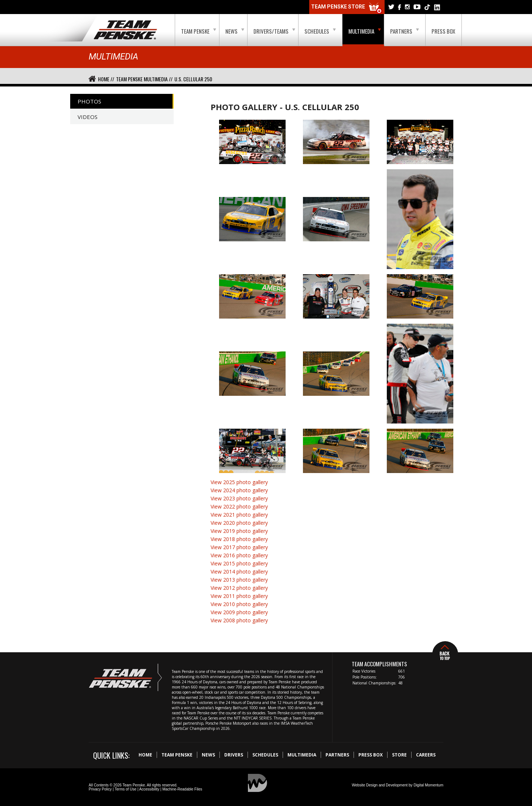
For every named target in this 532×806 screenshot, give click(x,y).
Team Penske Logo (125, 30)
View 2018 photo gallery (239, 539)
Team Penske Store (347, 8)
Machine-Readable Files (182, 789)
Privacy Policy (100, 789)
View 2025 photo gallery (239, 482)
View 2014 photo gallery (239, 572)
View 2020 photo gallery (239, 523)
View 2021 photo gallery (239, 515)
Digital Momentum (428, 785)
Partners (405, 31)
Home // (106, 79)
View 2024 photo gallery (239, 490)
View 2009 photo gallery (239, 612)
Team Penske (199, 31)
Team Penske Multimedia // (144, 79)
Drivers (234, 755)
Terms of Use (125, 789)
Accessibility (149, 789)
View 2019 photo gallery (239, 531)
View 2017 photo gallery (239, 547)
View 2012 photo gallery (239, 588)
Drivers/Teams (274, 31)
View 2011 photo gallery (239, 596)
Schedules (320, 31)
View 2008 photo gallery (239, 620)
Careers (426, 755)
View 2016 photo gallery (239, 555)
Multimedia (365, 31)
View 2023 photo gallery (239, 498)
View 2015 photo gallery (239, 563)
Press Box (443, 31)
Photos (89, 101)
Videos (88, 117)
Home (145, 755)
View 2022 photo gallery (239, 506)
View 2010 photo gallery (239, 604)
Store (399, 755)
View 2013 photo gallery (239, 580)
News (235, 31)
